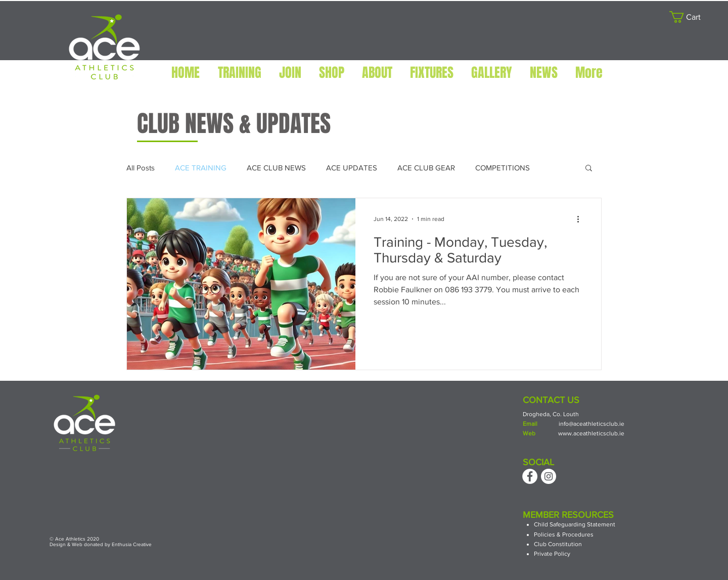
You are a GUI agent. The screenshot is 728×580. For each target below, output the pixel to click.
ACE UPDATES (352, 168)
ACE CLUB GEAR (426, 168)
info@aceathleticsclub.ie (591, 424)
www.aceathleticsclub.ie (591, 433)
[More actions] (581, 219)
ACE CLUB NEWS (276, 168)
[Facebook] (530, 476)
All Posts (141, 168)
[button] (691, 17)
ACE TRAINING (201, 168)
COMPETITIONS (503, 168)
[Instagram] (549, 476)
